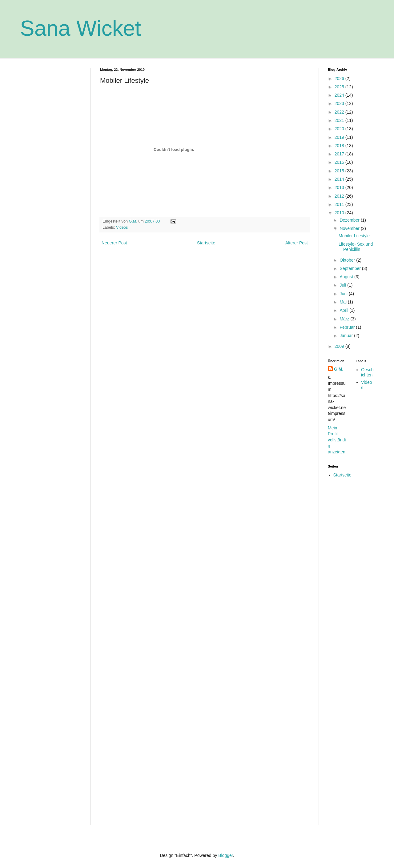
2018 (340, 146)
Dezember (350, 220)
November (350, 228)
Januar (347, 336)
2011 (340, 204)
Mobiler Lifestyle (354, 236)
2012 (340, 196)
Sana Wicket (80, 28)
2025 (340, 87)
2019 (340, 137)
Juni (344, 294)
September (351, 268)
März (345, 319)
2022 (340, 112)
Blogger (225, 855)
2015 (340, 171)
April (344, 310)
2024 (340, 95)
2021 (340, 120)
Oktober (348, 260)
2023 (340, 103)
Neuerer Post (114, 243)
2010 (340, 213)
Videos (122, 227)
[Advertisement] (51, 160)
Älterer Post (297, 243)
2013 (340, 187)
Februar (348, 327)
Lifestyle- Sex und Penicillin (356, 247)
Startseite (206, 243)
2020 (340, 129)
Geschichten (367, 372)
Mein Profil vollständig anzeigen (337, 440)
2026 (340, 78)
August (347, 277)
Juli (343, 285)
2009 (340, 346)
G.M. (339, 369)
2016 (340, 162)
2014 (340, 179)
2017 (340, 154)
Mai (344, 302)
